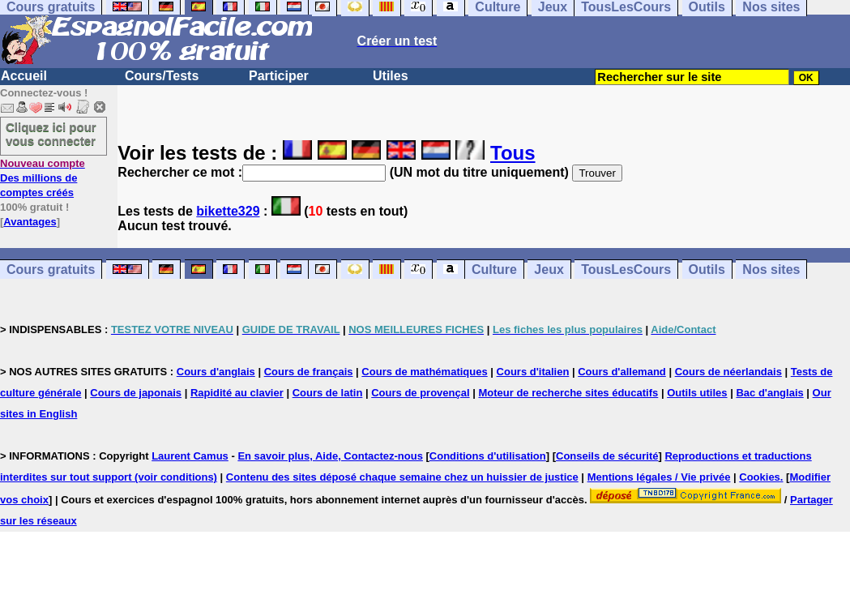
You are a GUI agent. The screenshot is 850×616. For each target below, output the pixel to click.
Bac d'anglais (769, 393)
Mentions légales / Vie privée (659, 477)
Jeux (549, 269)
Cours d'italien (533, 372)
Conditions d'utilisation (488, 456)
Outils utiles (697, 393)
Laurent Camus (190, 456)
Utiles (391, 76)
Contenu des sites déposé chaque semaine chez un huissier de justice (402, 477)
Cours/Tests (162, 76)
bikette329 (228, 211)
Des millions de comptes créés (43, 178)
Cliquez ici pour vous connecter (51, 134)
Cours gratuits (51, 269)
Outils (707, 269)
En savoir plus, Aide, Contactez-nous (330, 456)
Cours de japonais (136, 393)
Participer (279, 76)
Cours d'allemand (622, 372)
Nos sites (771, 269)
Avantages (30, 222)
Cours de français (309, 372)
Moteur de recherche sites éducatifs (568, 393)
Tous (513, 153)
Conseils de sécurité (607, 456)
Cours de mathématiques (424, 372)
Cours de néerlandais (728, 372)
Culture (494, 269)
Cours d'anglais (216, 372)
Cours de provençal (420, 393)
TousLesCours (626, 269)
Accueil (24, 76)
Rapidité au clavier (237, 393)
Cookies (760, 477)
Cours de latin (328, 393)
